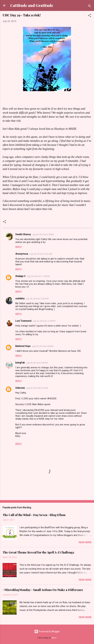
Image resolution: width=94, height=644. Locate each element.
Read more (85, 542)
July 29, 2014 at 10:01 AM (41, 254)
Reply (19, 247)
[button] (90, 16)
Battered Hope (23, 346)
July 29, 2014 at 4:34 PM (43, 346)
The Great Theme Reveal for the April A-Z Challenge (38, 552)
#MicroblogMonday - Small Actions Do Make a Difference (43, 590)
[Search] (90, 7)
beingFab (20, 363)
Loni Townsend (23, 321)
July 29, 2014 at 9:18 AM (43, 234)
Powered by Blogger (47, 631)
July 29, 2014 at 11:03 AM (38, 276)
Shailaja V (20, 276)
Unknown (20, 388)
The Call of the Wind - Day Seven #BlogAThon (34, 515)
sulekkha (20, 299)
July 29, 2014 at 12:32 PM (37, 299)
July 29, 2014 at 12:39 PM (44, 321)
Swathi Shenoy (23, 234)
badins (54, 638)
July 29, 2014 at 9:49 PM (37, 363)
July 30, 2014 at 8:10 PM (37, 388)
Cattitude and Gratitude (32, 5)
